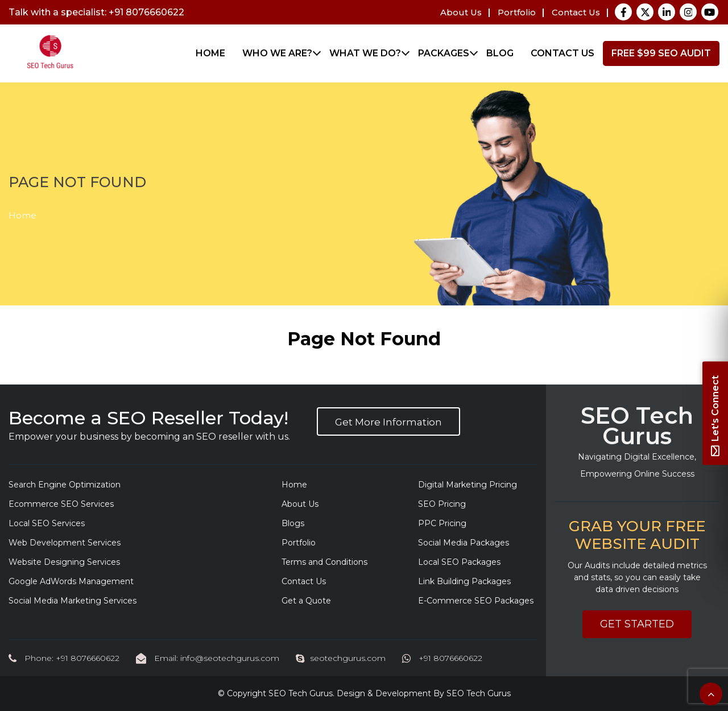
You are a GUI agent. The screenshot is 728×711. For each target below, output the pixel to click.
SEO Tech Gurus (301, 693)
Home (210, 53)
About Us (461, 12)
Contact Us (576, 12)
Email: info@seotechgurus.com (208, 658)
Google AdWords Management (71, 581)
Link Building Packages (464, 581)
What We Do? (365, 53)
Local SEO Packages (459, 562)
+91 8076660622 (442, 658)
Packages (444, 53)
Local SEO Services (47, 523)
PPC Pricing (442, 523)
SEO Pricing (442, 504)
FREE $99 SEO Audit (661, 53)
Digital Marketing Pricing (468, 485)
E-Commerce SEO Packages (476, 601)
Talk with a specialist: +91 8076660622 (96, 12)
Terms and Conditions (324, 562)
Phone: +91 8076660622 (64, 658)
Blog (500, 53)
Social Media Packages (464, 543)
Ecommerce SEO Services (61, 504)
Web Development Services (65, 543)
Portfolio (517, 12)
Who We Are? (277, 53)
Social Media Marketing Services (73, 601)
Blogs (293, 523)
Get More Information (388, 422)
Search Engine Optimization (65, 485)
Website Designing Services (64, 562)
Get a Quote (306, 601)
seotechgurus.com (341, 658)
